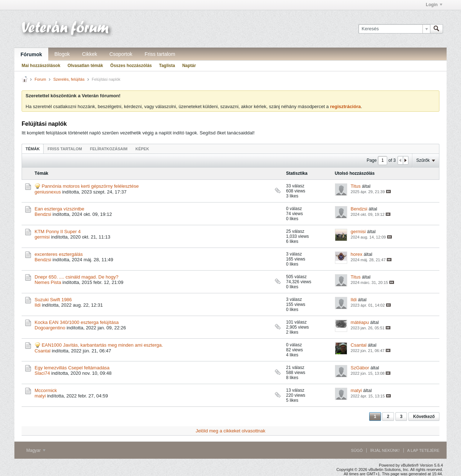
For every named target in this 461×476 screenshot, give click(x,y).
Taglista (167, 66)
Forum (40, 79)
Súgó (357, 450)
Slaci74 (42, 373)
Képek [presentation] (142, 149)
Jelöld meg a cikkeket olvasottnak (230, 431)
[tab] (33, 149)
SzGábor (360, 368)
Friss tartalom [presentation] (65, 149)
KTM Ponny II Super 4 (58, 232)
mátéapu (360, 322)
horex (357, 254)
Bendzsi (43, 214)
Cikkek (90, 54)
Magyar (36, 450)
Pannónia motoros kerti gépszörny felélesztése (90, 186)
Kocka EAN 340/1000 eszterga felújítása (77, 322)
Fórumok (31, 54)
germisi (42, 237)
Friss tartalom (160, 54)
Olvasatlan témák (85, 66)
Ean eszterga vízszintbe (59, 209)
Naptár (189, 66)
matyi (40, 396)
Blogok (62, 54)
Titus (356, 186)
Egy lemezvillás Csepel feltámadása (72, 368)
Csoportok (121, 54)
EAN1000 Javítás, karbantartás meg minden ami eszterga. (102, 345)
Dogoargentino (50, 328)
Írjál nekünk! (385, 450)
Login (434, 5)
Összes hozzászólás (131, 66)
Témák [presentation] (33, 149)
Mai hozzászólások (41, 66)
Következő (424, 417)
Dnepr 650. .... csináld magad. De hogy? (77, 277)
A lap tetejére (423, 450)
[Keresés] (394, 29)
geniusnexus (48, 192)
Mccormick (46, 390)
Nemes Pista (48, 282)
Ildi (38, 305)
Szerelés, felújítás (69, 79)
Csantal (42, 351)
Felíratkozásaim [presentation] (109, 149)
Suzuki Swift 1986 (53, 300)
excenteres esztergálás (59, 254)
